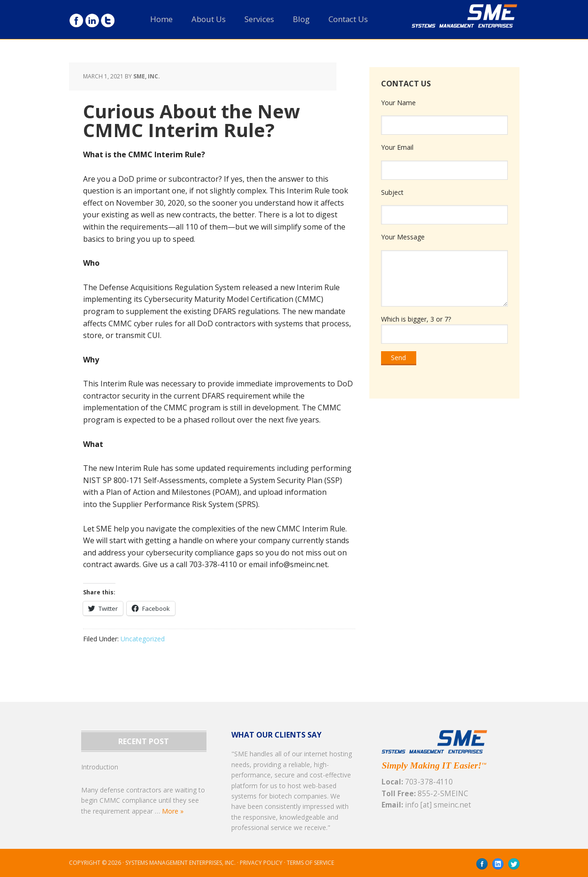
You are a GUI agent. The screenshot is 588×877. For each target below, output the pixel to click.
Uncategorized (143, 639)
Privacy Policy (261, 863)
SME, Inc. (477, 25)
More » (173, 811)
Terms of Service (310, 863)
